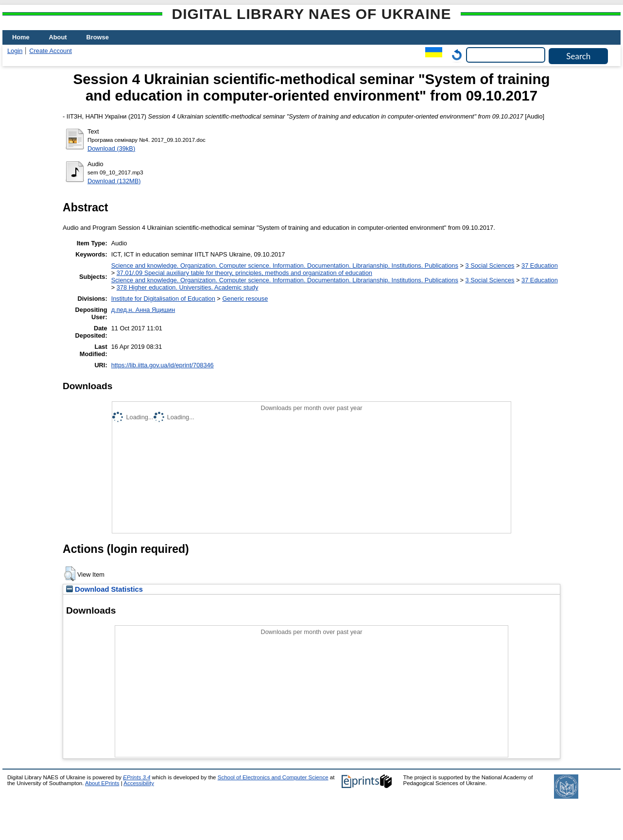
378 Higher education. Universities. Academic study (188, 287)
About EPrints (102, 783)
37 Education (540, 266)
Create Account (51, 51)
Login (15, 51)
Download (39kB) (111, 148)
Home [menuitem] (21, 37)
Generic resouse (245, 299)
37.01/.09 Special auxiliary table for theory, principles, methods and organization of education (244, 273)
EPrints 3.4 (137, 777)
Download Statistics (104, 589)
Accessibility (139, 783)
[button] (70, 574)
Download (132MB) (114, 181)
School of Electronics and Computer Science (273, 777)
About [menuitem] (58, 37)
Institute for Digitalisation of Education (163, 299)
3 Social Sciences (490, 266)
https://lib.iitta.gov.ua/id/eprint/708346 (163, 365)
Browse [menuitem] (98, 37)
